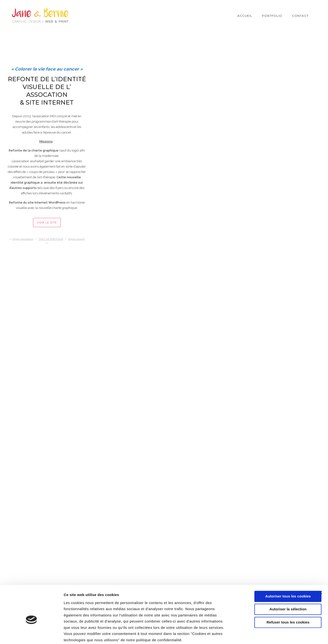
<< (21, 239)
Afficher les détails (268, 634)
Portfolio (272, 16)
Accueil (245, 16)
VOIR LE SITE (47, 223)
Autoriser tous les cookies (275, 571)
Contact (300, 16)
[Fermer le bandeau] (320, 567)
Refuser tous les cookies (275, 597)
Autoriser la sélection (275, 584)
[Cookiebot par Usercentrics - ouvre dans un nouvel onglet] (31, 635)
